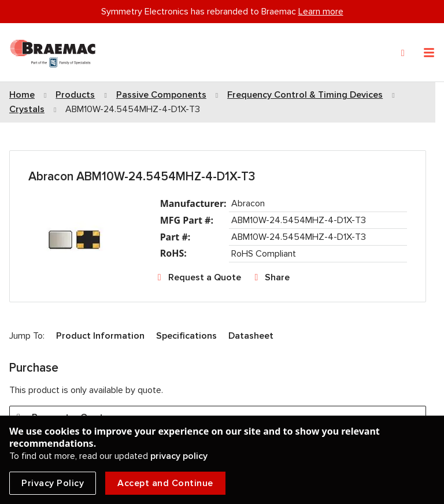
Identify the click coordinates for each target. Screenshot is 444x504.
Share (277, 277)
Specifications (186, 336)
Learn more (321, 12)
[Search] (403, 53)
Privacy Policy (53, 483)
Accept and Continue (165, 483)
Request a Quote (205, 277)
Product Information (100, 336)
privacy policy (179, 456)
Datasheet (251, 336)
